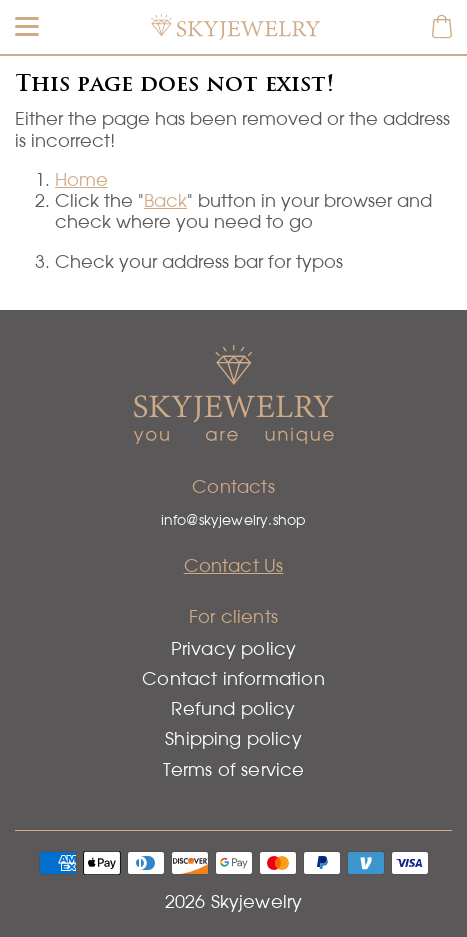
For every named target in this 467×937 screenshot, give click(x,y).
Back (165, 200)
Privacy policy (234, 648)
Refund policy (233, 708)
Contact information (233, 678)
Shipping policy (233, 738)
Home (81, 179)
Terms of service (234, 769)
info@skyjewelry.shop (234, 520)
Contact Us (234, 565)
